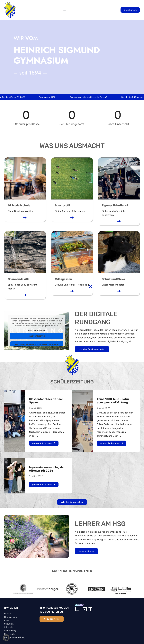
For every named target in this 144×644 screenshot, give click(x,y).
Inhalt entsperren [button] (37, 336)
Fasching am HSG (52, 97)
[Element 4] (84, 605)
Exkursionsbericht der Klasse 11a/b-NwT (93, 97)
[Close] (90, 287)
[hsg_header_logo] (10, 3)
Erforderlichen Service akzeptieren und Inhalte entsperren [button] (37, 346)
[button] (6, 638)
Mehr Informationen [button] (37, 330)
